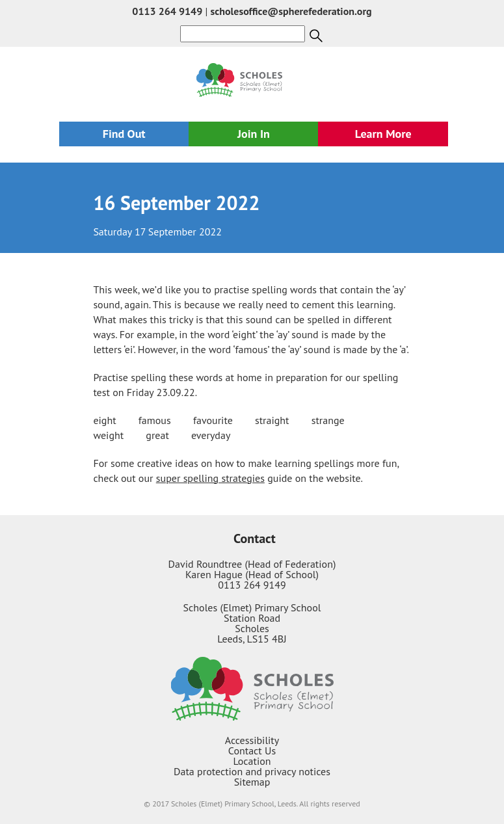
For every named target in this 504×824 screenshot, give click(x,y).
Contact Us (252, 751)
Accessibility (252, 740)
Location (252, 761)
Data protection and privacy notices (252, 771)
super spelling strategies (210, 478)
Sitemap (252, 782)
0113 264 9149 (167, 11)
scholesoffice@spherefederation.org (291, 11)
